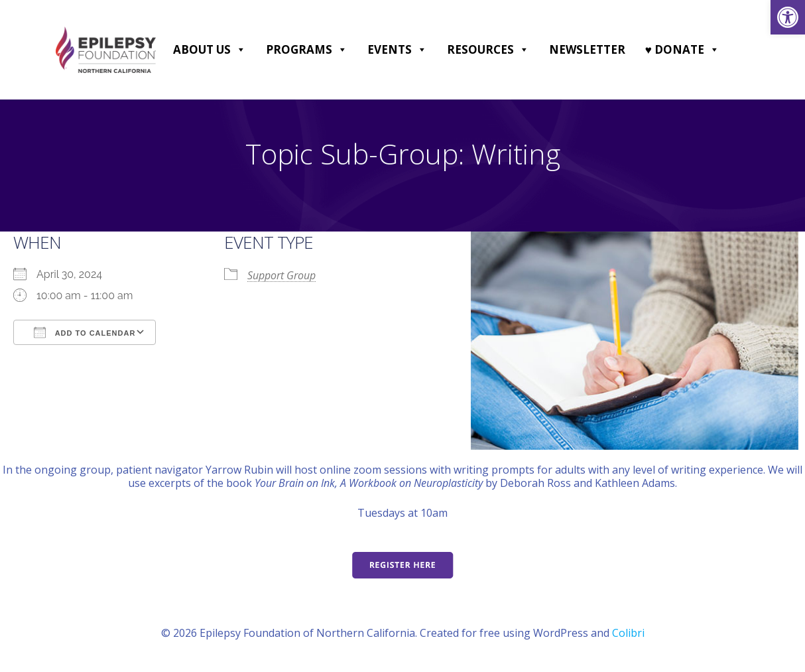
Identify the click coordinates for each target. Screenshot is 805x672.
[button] (240, 50)
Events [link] (397, 50)
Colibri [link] (628, 633)
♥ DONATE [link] (682, 50)
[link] (788, 17)
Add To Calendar (85, 332)
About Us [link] (210, 50)
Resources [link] (488, 50)
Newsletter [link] (587, 49)
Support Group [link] (281, 275)
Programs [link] (307, 50)
